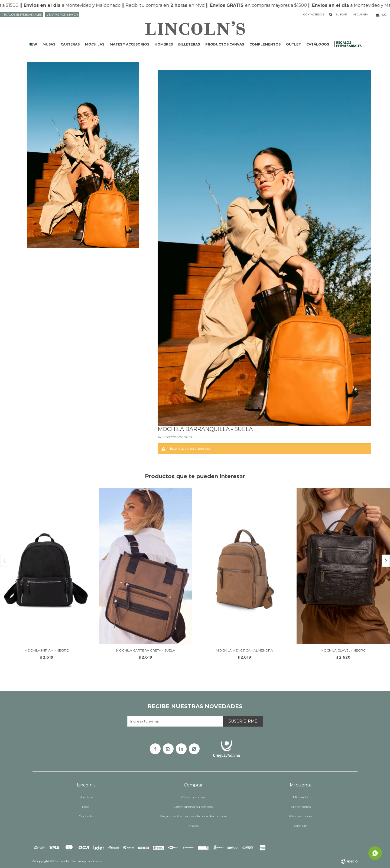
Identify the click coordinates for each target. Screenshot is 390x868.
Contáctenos (314, 14)
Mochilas (95, 44)
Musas (49, 44)
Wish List (301, 826)
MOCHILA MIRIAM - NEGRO (47, 650)
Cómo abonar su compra (194, 807)
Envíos (194, 826)
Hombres (164, 44)
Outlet (293, 44)
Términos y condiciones (87, 861)
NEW (33, 44)
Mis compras (301, 807)
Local (86, 807)
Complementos (265, 44)
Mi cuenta (301, 797)
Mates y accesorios (129, 44)
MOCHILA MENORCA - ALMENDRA (244, 650)
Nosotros (86, 797)
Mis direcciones (301, 816)
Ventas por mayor (62, 15)
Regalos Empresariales (22, 15)
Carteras (70, 44)
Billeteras (189, 44)
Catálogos (318, 44)
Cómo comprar (194, 797)
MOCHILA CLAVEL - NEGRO (343, 650)
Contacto (86, 816)
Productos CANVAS (225, 44)
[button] (386, 561)
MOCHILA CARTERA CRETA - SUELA (146, 650)
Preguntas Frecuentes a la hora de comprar (193, 816)
